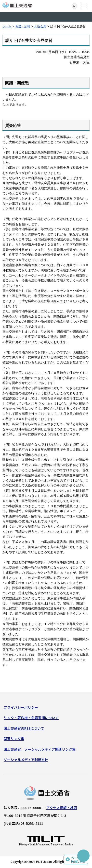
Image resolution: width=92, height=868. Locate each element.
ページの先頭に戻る (78, 859)
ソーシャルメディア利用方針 (26, 760)
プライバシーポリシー (21, 707)
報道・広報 (23, 26)
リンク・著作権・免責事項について (31, 718)
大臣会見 (40, 26)
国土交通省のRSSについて (24, 728)
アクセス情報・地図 (62, 808)
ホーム (7, 26)
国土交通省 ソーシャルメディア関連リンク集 (40, 749)
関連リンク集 (14, 739)
